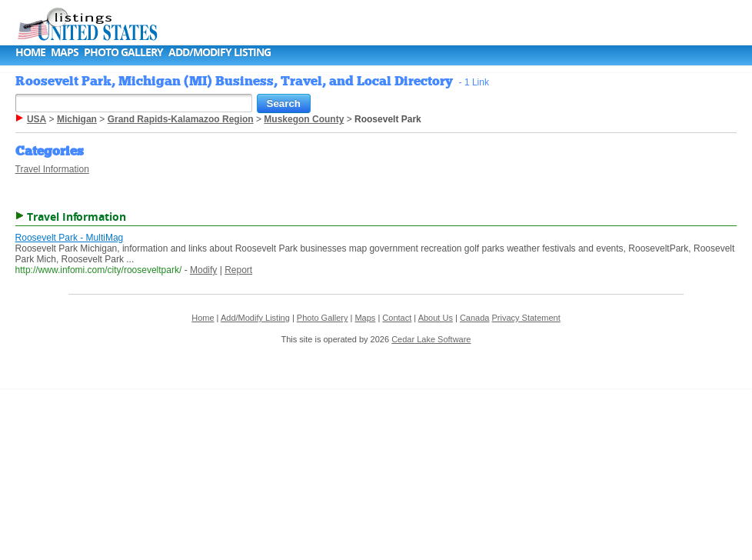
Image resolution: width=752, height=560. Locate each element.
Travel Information (52, 169)
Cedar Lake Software (431, 339)
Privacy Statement (526, 318)
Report (238, 270)
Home (30, 52)
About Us (436, 318)
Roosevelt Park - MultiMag (70, 238)
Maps (65, 52)
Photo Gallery (123, 52)
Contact (397, 318)
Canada (475, 318)
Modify (203, 270)
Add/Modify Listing (220, 52)
